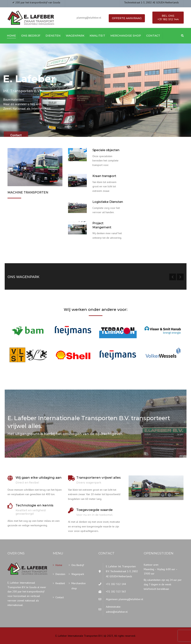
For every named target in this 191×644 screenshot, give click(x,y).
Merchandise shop (126, 36)
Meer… (13, 219)
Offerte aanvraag (127, 18)
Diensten (53, 36)
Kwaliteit (97, 36)
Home (11, 36)
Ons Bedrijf (31, 36)
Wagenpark (75, 36)
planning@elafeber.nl (131, 599)
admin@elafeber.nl (117, 612)
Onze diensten (80, 248)
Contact (153, 36)
